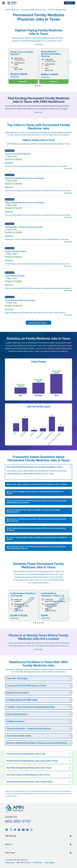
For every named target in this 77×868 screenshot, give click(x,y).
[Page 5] (41, 623)
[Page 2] (38, 86)
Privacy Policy (10, 863)
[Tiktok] (23, 830)
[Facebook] (7, 830)
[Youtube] (27, 830)
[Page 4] (41, 86)
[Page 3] (39, 86)
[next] (69, 62)
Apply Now (69, 3)
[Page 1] (36, 86)
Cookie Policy (37, 863)
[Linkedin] (15, 830)
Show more (38, 44)
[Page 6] (43, 623)
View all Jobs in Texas (38, 323)
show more (68, 168)
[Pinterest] (19, 830)
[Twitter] (11, 830)
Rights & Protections (24, 863)
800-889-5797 (18, 821)
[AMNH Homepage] (12, 3)
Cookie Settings (49, 863)
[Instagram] (31, 830)
